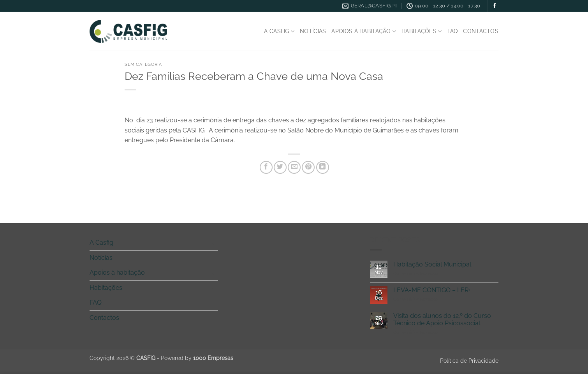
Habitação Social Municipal (432, 264)
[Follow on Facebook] (495, 6)
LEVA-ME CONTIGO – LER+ (432, 290)
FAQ (453, 31)
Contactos (481, 31)
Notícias (313, 31)
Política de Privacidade (469, 361)
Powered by (197, 358)
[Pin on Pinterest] (308, 167)
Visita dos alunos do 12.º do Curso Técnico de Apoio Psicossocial (442, 319)
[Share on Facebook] (266, 167)
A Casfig (279, 31)
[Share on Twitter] (280, 167)
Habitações (422, 31)
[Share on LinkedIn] (323, 167)
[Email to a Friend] (294, 167)
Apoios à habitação (364, 31)
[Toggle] (213, 243)
